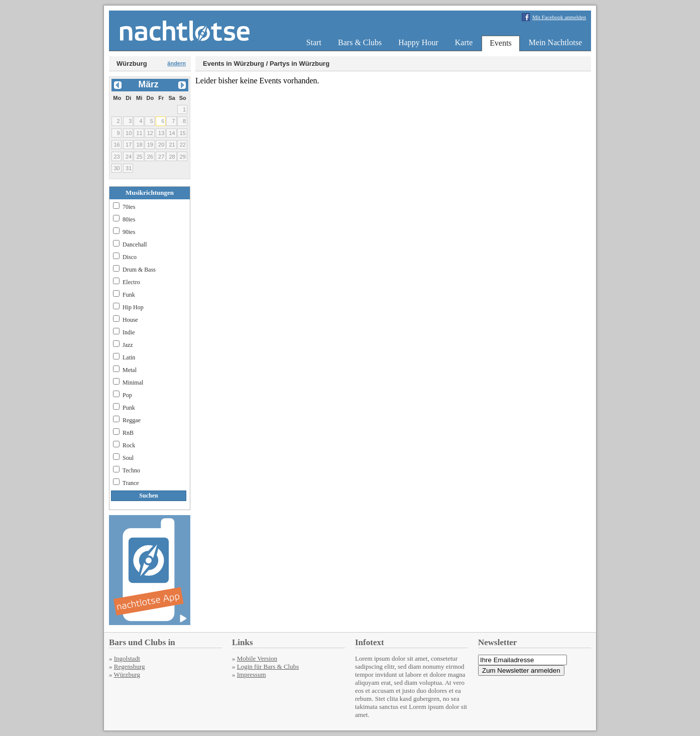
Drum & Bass (139, 270)
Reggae (132, 420)
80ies (129, 219)
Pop (127, 395)
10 (129, 133)
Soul (128, 458)
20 (161, 145)
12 (150, 133)
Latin (129, 357)
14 (172, 133)
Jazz (128, 345)
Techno (131, 470)
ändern (177, 63)
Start (314, 42)
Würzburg (127, 674)
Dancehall (135, 244)
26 (150, 157)
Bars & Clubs (360, 42)
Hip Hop (133, 307)
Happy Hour (418, 42)
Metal (130, 370)
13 (161, 133)
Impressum (252, 674)
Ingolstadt (127, 658)
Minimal (133, 383)
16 (116, 145)
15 (183, 133)
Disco (130, 257)
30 (116, 168)
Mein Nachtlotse (555, 42)
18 (139, 145)
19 (150, 145)
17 (129, 145)
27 (161, 157)
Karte (464, 42)
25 (139, 157)
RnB (128, 433)
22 (183, 145)
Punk (129, 408)
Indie (129, 332)
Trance (131, 483)
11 (139, 133)
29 (183, 157)
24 (129, 157)
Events (501, 43)
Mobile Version (257, 658)
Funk (129, 295)
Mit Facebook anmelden (559, 17)
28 (172, 157)
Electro (131, 282)
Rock (129, 445)
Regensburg (130, 666)
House (130, 320)
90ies (129, 232)
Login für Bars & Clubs (268, 666)
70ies (129, 207)
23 (116, 157)
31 (129, 168)
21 (172, 145)
